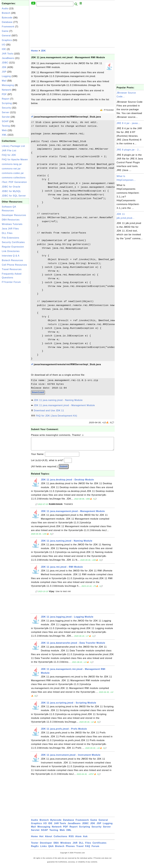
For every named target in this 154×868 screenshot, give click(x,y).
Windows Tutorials (12, 224)
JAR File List (9, 151)
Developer (46, 846)
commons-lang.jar (12, 164)
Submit (64, 469)
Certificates (100, 846)
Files (88, 846)
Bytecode (7, 18)
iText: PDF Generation (14, 182)
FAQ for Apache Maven (15, 160)
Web (4, 130)
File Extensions (11, 238)
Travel (80, 849)
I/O (4, 45)
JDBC (5, 63)
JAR (75, 846)
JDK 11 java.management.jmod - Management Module (64, 405)
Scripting (7, 103)
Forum (95, 849)
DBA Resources (11, 220)
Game (5, 31)
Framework (8, 27)
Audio (5, 8)
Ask (85, 839)
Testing (6, 126)
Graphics (7, 40)
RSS (71, 839)
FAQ (88, 849)
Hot (41, 839)
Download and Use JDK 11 (49, 411)
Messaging (8, 85)
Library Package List (13, 146)
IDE (4, 49)
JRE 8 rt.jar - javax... (128, 123)
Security (6, 108)
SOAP (5, 121)
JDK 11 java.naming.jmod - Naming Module (58, 400)
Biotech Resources (12, 260)
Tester (35, 846)
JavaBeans (8, 58)
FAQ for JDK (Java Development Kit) (56, 416)
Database (7, 22)
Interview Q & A (11, 256)
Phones (70, 849)
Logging (6, 76)
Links (43, 849)
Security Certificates (13, 242)
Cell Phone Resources (14, 265)
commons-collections (14, 178)
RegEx (35, 849)
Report (6, 99)
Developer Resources (14, 215)
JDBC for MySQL (11, 191)
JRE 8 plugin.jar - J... (129, 150)
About (49, 839)
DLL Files (7, 233)
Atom (78, 839)
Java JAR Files (10, 229)
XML (4, 135)
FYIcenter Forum (11, 282)
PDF (4, 94)
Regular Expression (13, 247)
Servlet (6, 117)
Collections (60, 839)
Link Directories (11, 251)
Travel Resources (12, 269)
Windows (66, 846)
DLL (81, 846)
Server (6, 112)
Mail (4, 81)
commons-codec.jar (13, 173)
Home (34, 51)
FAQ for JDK (9, 155)
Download (38, 392)
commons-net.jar (11, 169)
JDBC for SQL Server (14, 196)
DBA (56, 846)
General (6, 36)
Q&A (51, 849)
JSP (4, 72)
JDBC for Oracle (11, 187)
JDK (4, 67)
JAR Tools (8, 54)
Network (6, 90)
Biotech (6, 13)
